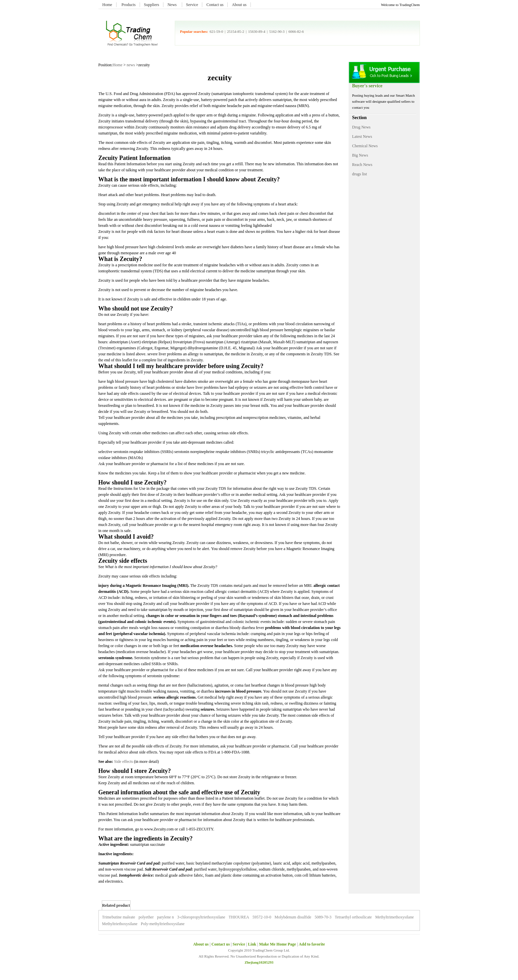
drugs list (360, 174)
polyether (146, 917)
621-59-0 (216, 31)
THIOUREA (239, 917)
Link (252, 944)
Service (192, 5)
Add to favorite (312, 944)
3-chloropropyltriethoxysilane (201, 917)
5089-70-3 (323, 917)
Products (129, 5)
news (131, 65)
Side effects (124, 762)
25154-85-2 (236, 31)
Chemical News (365, 146)
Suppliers (152, 5)
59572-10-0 (262, 917)
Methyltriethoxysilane (120, 924)
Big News (360, 155)
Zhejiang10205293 (259, 962)
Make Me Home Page (278, 944)
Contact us (215, 5)
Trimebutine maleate (119, 917)
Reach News (362, 165)
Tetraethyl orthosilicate (353, 917)
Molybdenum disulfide (293, 917)
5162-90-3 (277, 31)
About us (239, 5)
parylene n (165, 917)
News (172, 5)
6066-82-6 (296, 31)
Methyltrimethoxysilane (394, 917)
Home (107, 5)
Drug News (361, 127)
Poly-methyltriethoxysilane (163, 924)
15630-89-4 (257, 31)
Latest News (362, 137)
